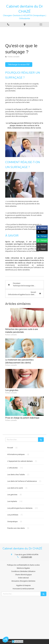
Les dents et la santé (15, 488)
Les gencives (12, 495)
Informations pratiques (16, 454)
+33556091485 (26, 557)
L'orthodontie (12, 468)
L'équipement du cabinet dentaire (20, 461)
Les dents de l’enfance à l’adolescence (22, 481)
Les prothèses (13, 515)
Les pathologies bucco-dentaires (20, 508)
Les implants (12, 501)
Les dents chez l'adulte (16, 475)
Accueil (10, 448)
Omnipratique (12, 522)
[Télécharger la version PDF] (19, 65)
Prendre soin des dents (16, 528)
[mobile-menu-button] (41, 24)
